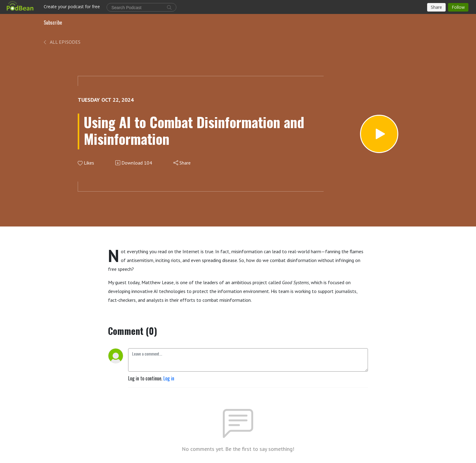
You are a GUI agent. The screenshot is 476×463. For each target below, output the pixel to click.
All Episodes (61, 42)
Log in (169, 378)
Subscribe (53, 22)
